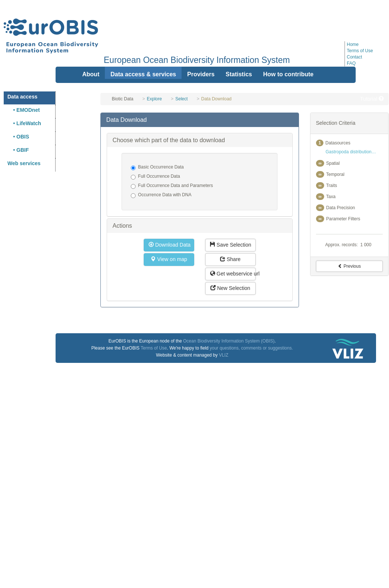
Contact (354, 57)
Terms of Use (360, 51)
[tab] (200, 120)
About (91, 74)
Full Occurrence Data (155, 177)
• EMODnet (24, 110)
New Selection (230, 288)
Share (230, 259)
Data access (22, 97)
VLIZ (224, 355)
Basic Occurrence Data (157, 167)
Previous (349, 266)
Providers (201, 74)
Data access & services (143, 74)
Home (353, 44)
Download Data (170, 245)
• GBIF (18, 150)
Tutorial (372, 99)
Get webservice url (233, 274)
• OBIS (18, 137)
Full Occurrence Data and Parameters (172, 186)
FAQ (351, 63)
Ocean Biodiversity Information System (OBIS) (229, 341)
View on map (169, 259)
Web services (24, 163)
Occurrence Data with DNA (161, 195)
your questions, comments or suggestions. (251, 348)
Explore (154, 99)
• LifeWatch (24, 123)
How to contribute (288, 74)
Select (181, 99)
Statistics (239, 74)
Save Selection (231, 245)
